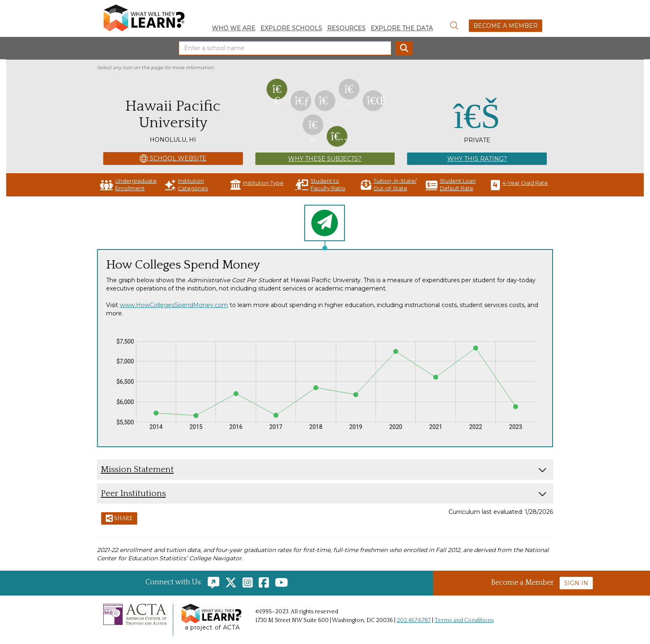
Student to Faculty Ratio (320, 185)
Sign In (576, 583)
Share (119, 519)
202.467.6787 (414, 620)
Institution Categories (186, 185)
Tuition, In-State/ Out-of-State (389, 185)
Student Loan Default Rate (451, 185)
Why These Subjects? (325, 159)
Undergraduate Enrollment (128, 185)
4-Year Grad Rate (519, 185)
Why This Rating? (477, 159)
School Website (173, 159)
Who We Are (234, 28)
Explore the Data (402, 28)
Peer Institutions (133, 493)
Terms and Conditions (464, 620)
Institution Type (257, 185)
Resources (346, 28)
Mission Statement (137, 469)
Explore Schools (291, 28)
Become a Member (506, 26)
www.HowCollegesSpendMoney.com (174, 305)
